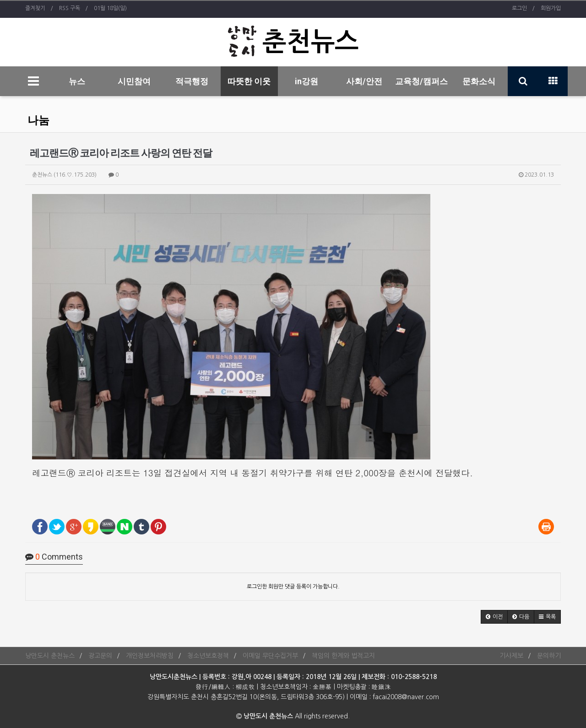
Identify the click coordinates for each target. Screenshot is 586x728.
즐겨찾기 (35, 8)
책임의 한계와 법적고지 (343, 656)
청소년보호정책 (208, 656)
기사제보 (511, 656)
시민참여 (134, 81)
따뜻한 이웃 (249, 81)
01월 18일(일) (110, 8)
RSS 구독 (70, 8)
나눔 (38, 120)
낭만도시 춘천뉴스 (50, 656)
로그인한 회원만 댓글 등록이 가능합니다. (293, 587)
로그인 (519, 8)
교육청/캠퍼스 (421, 81)
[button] (494, 617)
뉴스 (77, 81)
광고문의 (100, 656)
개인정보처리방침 (150, 656)
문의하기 (549, 656)
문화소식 (479, 81)
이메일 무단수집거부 (270, 656)
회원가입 (551, 8)
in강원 (307, 81)
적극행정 (192, 81)
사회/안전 (364, 81)
